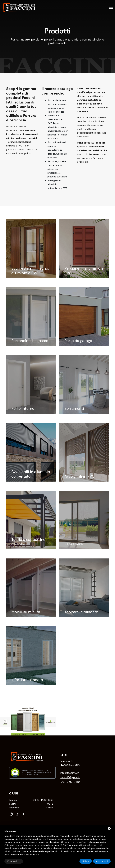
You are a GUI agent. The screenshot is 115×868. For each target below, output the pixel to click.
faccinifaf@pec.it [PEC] (70, 777)
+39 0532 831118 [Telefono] (70, 782)
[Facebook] (12, 814)
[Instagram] (18, 814)
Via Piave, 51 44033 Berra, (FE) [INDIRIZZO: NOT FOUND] (70, 763)
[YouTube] (24, 814)
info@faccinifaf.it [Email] (70, 773)
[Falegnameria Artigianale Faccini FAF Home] (19, 7)
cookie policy (100, 842)
